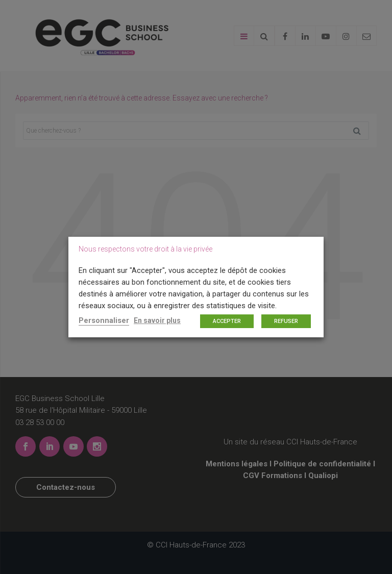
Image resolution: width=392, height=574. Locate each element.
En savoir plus (157, 320)
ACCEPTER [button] (227, 321)
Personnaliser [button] (104, 320)
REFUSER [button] (286, 321)
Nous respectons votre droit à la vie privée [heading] (145, 249)
